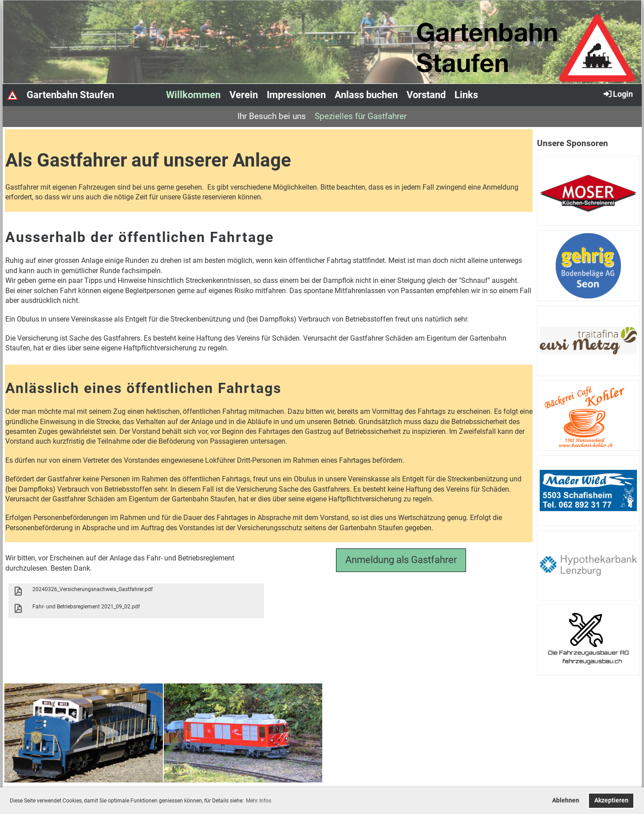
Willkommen (193, 95)
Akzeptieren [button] (611, 800)
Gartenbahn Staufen (70, 95)
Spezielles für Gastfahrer (361, 116)
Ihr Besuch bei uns (272, 116)
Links (466, 95)
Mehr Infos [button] (259, 801)
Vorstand (426, 95)
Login (618, 94)
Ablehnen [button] (566, 800)
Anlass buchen (366, 95)
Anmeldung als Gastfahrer (401, 560)
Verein (244, 95)
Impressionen (296, 95)
